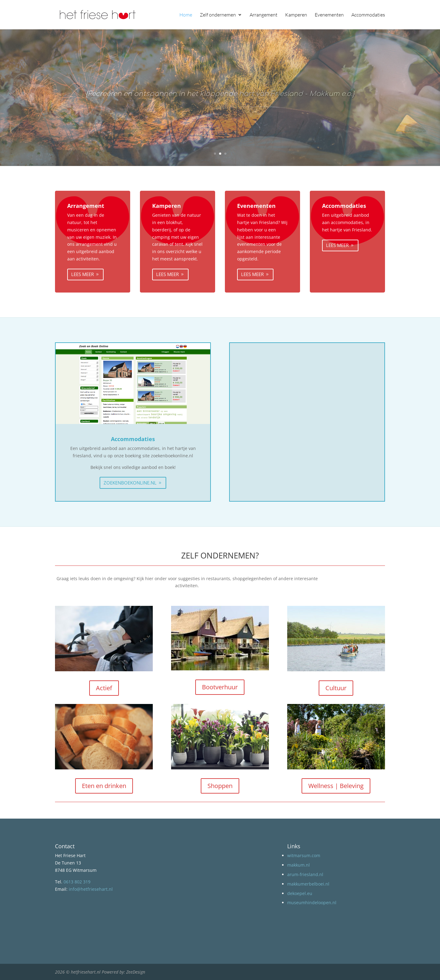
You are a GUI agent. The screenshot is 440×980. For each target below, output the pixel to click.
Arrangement (264, 15)
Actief (104, 688)
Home (186, 15)
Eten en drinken (104, 786)
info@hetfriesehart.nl (91, 889)
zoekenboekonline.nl (130, 483)
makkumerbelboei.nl (308, 884)
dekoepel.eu (300, 893)
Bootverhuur (220, 687)
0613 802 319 (77, 882)
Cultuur (336, 688)
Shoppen (220, 786)
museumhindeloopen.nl (312, 903)
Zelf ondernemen (218, 15)
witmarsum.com (304, 855)
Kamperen (296, 15)
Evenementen (329, 15)
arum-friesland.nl (305, 874)
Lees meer (82, 274)
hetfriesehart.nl (86, 972)
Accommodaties (368, 15)
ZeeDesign (136, 972)
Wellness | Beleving (336, 786)
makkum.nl (299, 865)
